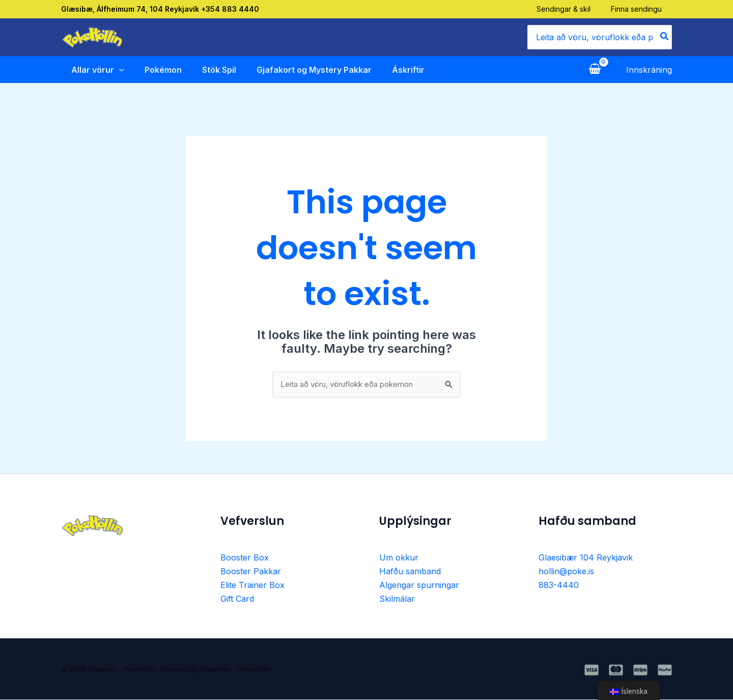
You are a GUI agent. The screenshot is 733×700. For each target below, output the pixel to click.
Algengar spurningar (419, 585)
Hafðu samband (410, 572)
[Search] (665, 37)
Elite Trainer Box (252, 585)
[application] (109, 70)
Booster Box (245, 558)
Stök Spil (211, 70)
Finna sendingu (646, 9)
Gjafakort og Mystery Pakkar (307, 70)
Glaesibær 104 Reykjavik (586, 558)
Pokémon (154, 70)
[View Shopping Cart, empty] (595, 70)
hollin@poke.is (566, 572)
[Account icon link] (649, 70)
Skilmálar (397, 599)
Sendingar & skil (574, 9)
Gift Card (237, 599)
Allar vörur (88, 70)
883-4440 (559, 585)
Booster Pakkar (251, 572)
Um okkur (399, 558)
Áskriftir (402, 70)
